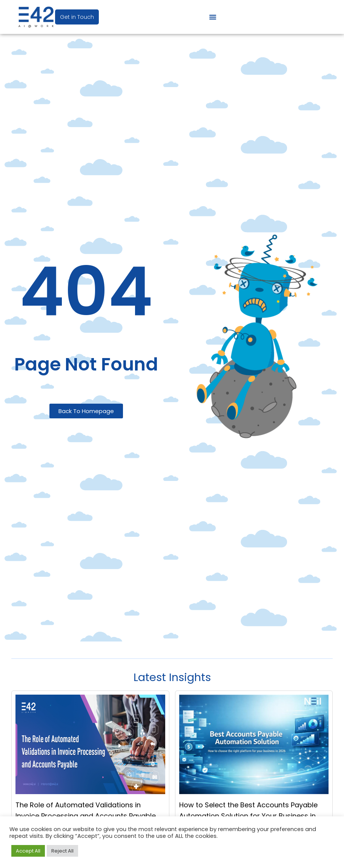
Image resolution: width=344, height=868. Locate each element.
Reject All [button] (62, 851)
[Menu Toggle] (213, 17)
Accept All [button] (28, 851)
